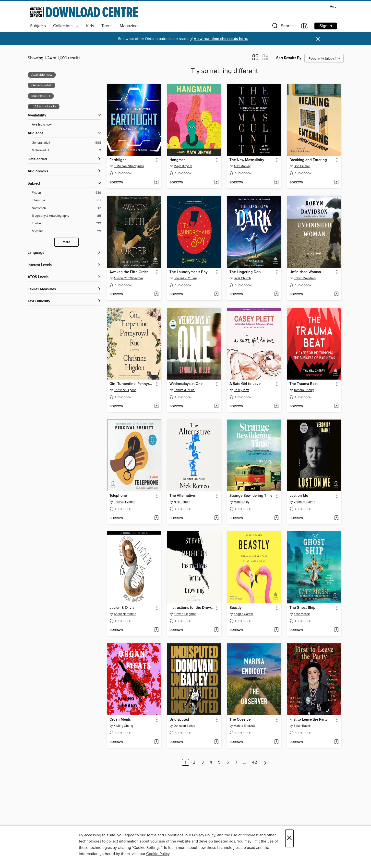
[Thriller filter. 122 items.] (66, 223)
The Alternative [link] (182, 496)
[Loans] (305, 27)
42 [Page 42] (255, 762)
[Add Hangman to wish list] (216, 183)
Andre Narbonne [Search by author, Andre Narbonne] (125, 614)
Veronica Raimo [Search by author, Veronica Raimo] (304, 502)
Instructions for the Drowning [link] (192, 608)
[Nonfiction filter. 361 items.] (66, 208)
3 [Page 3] (203, 762)
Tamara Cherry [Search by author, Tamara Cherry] (304, 390)
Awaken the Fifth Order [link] (129, 272)
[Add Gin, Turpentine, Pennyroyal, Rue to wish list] (156, 407)
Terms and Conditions (165, 835)
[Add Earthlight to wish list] (156, 183)
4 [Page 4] (211, 762)
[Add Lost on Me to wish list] (336, 518)
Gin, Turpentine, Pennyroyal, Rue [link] (132, 384)
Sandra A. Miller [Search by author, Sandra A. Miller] (185, 390)
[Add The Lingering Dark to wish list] (276, 294)
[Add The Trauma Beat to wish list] (336, 407)
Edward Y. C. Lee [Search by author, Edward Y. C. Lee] (185, 278)
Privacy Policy (204, 835)
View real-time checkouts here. (221, 39)
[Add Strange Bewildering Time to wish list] (276, 518)
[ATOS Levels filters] (64, 277)
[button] (282, 27)
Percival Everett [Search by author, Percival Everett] (124, 502)
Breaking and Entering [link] (308, 160)
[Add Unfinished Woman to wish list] (336, 294)
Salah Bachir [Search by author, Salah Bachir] (302, 726)
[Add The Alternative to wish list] (216, 518)
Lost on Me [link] (299, 496)
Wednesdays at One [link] (186, 384)
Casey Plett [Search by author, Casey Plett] (241, 390)
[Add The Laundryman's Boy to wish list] (216, 294)
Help (333, 7)
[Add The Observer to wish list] (276, 742)
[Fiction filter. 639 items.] (66, 193)
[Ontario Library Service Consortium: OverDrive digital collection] (84, 12)
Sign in (326, 26)
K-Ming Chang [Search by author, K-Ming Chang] (123, 726)
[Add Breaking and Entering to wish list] (336, 183)
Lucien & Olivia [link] (122, 608)
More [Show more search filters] (66, 242)
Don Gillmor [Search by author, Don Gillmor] (302, 166)
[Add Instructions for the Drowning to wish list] (216, 630)
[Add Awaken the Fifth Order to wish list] (156, 294)
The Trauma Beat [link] (304, 384)
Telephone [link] (118, 496)
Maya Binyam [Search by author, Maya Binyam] (183, 166)
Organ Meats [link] (120, 720)
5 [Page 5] (219, 762)
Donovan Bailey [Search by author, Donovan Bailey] (184, 726)
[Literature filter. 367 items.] (66, 200)
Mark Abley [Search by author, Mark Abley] (241, 502)
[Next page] (265, 762)
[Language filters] (64, 253)
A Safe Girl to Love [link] (245, 384)
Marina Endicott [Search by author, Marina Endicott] (244, 726)
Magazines (130, 26)
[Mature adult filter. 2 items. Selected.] (66, 150)
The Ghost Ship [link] (302, 608)
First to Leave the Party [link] (309, 720)
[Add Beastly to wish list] (276, 630)
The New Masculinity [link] (247, 160)
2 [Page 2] (194, 762)
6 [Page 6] (228, 762)
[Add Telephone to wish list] (156, 518)
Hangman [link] (178, 160)
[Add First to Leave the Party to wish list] (336, 742)
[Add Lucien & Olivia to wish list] (156, 630)
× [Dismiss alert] (318, 39)
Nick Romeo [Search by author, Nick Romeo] (182, 502)
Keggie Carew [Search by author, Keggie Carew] (243, 614)
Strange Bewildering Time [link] (251, 496)
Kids (90, 26)
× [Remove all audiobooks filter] (31, 107)
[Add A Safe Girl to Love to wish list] (276, 407)
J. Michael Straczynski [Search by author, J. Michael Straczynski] (129, 166)
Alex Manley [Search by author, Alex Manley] (242, 166)
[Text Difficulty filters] (64, 301)
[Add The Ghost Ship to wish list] (336, 630)
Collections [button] (66, 26)
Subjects (38, 26)
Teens (107, 26)
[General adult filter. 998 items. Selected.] (66, 143)
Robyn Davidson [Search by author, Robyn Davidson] (305, 278)
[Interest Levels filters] (64, 265)
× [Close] (289, 838)
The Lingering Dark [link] (245, 272)
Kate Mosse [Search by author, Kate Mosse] (302, 614)
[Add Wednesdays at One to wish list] (216, 407)
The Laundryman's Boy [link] (189, 272)
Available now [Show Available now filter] (42, 125)
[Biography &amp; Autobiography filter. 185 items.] (66, 216)
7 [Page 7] (236, 762)
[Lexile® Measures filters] (64, 289)
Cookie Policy (158, 854)
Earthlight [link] (118, 160)
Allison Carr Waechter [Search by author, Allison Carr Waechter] (128, 278)
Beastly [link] (236, 608)
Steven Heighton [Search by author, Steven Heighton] (185, 614)
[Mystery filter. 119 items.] (66, 231)
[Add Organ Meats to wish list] (156, 742)
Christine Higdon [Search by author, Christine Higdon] (125, 390)
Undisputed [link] (179, 720)
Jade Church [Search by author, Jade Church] (242, 278)
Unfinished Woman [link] (305, 272)
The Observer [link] (241, 720)
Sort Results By (289, 58)
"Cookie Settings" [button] (147, 848)
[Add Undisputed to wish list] (216, 742)
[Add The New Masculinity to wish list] (276, 183)
